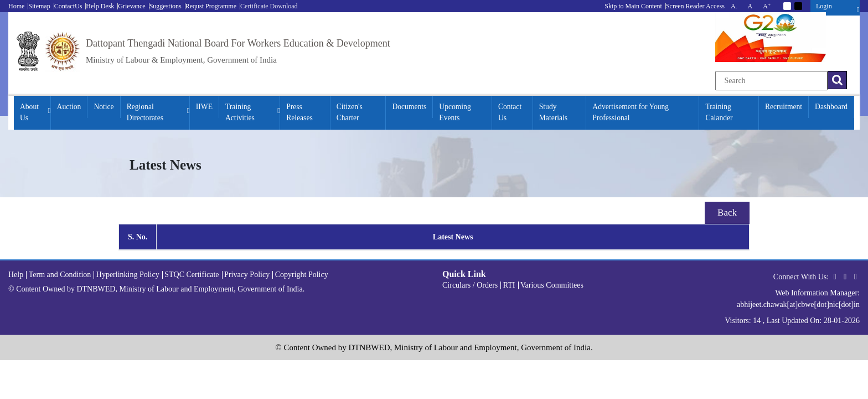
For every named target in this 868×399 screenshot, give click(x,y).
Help (16, 275)
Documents (409, 107)
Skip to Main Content (633, 6)
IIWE (204, 107)
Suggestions (166, 6)
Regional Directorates (145, 112)
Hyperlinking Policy (128, 275)
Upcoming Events (455, 112)
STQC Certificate (192, 275)
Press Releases (299, 112)
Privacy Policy (247, 275)
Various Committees (552, 285)
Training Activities (240, 112)
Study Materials (553, 112)
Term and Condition (60, 275)
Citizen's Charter (350, 112)
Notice (104, 107)
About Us (29, 112)
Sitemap (39, 6)
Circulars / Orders (470, 285)
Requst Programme (211, 6)
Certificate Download (269, 6)
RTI (509, 285)
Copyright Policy (302, 275)
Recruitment (784, 107)
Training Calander (719, 112)
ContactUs (68, 6)
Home (16, 6)
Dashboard (831, 107)
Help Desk (100, 6)
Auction (69, 107)
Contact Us (510, 112)
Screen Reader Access (695, 6)
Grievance (131, 6)
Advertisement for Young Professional (631, 112)
